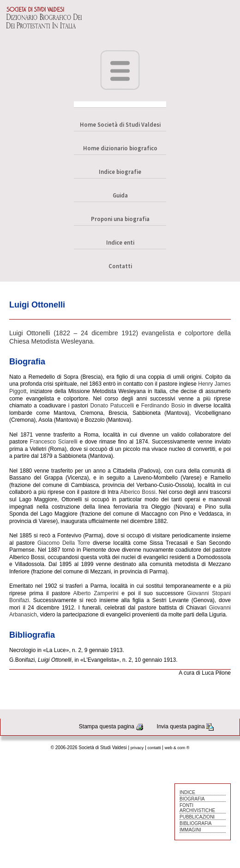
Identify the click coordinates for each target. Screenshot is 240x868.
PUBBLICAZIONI (197, 817)
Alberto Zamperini (96, 593)
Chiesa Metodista (34, 341)
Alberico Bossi (138, 492)
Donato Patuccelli (112, 406)
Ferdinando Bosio (163, 406)
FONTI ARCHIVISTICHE (197, 808)
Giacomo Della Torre (64, 543)
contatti (154, 748)
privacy (137, 748)
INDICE (187, 792)
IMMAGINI (190, 830)
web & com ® (177, 748)
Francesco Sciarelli (54, 442)
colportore (199, 333)
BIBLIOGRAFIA (195, 823)
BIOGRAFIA (192, 799)
